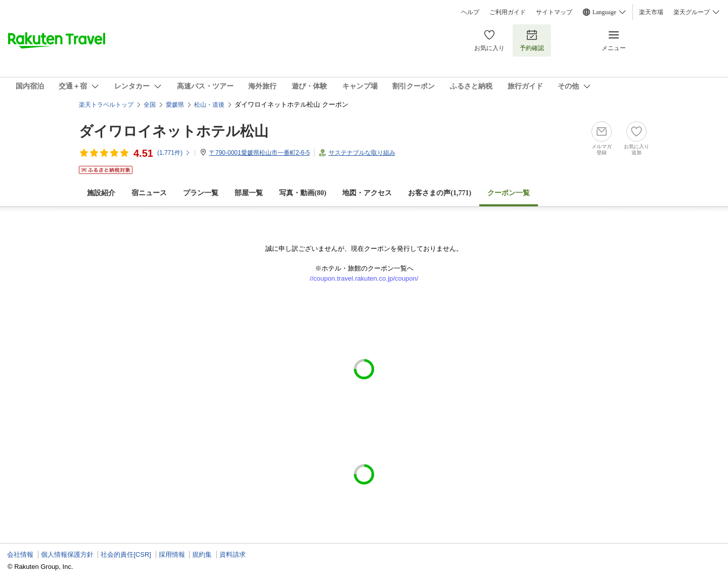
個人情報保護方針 (67, 554)
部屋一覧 (249, 193)
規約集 (202, 554)
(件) (174, 153)
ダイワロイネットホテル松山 (174, 131)
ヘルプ (470, 12)
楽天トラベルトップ (106, 105)
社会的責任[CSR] (126, 554)
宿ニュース (149, 193)
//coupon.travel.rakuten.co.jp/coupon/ (364, 278)
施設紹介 (101, 193)
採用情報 (172, 554)
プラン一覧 (201, 193)
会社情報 (20, 554)
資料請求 (233, 554)
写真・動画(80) (303, 193)
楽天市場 (651, 12)
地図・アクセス (367, 193)
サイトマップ (554, 12)
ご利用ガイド (508, 12)
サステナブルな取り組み (362, 153)
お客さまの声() (440, 193)
